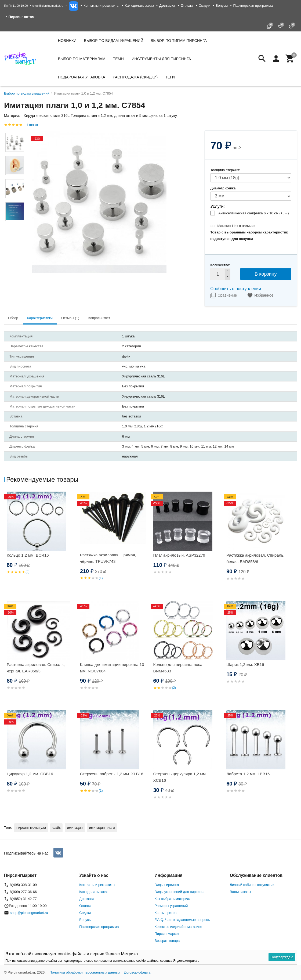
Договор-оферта (137, 972)
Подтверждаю (282, 957)
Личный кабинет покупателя (253, 885)
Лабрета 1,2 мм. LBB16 (248, 774)
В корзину (266, 274)
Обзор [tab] (13, 318)
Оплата (85, 906)
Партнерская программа (253, 6)
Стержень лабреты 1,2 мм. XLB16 (112, 774)
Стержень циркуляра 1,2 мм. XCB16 (180, 777)
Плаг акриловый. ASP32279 (179, 555)
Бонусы (222, 6)
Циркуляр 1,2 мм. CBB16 (30, 774)
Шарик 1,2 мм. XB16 (245, 664)
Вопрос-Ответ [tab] (99, 318)
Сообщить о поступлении (236, 289)
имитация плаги (102, 828)
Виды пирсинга (167, 885)
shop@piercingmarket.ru (48, 6)
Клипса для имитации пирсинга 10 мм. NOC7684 (112, 668)
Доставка (87, 899)
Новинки (67, 41)
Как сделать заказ (139, 6)
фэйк (56, 828)
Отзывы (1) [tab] (70, 318)
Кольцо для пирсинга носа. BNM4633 (178, 668)
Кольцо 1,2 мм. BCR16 (28, 555)
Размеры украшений (171, 906)
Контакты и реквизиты (101, 6)
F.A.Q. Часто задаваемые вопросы (183, 920)
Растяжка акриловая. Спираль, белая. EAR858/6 (255, 558)
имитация (75, 828)
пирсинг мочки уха (31, 828)
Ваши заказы (240, 892)
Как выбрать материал (173, 899)
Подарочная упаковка (82, 77)
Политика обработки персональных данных (85, 972)
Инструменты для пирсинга (161, 59)
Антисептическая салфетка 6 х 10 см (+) (253, 213)
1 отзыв (32, 125)
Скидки (204, 6)
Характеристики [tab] (40, 318)
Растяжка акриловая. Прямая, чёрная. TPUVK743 (108, 558)
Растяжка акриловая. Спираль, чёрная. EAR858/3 (36, 668)
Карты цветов (166, 913)
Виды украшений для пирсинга (180, 892)
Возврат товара (167, 941)
